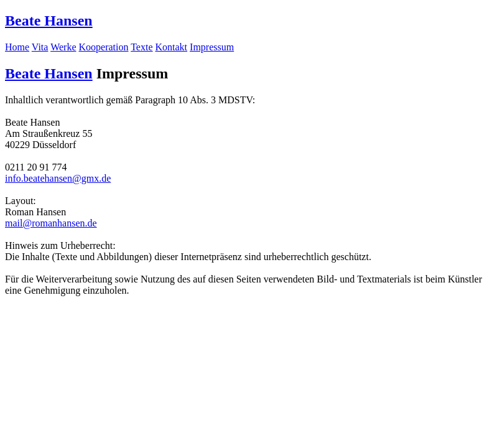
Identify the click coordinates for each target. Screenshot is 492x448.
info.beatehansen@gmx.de (58, 178)
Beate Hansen (49, 21)
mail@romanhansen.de (51, 223)
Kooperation (104, 47)
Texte (142, 47)
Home (17, 47)
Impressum (212, 47)
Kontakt (172, 47)
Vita (40, 47)
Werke (63, 47)
